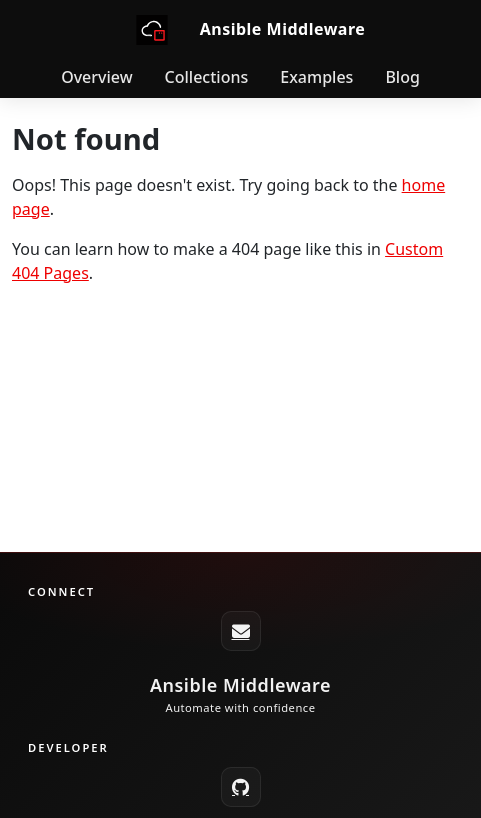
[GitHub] (241, 787)
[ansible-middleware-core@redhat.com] (241, 631)
